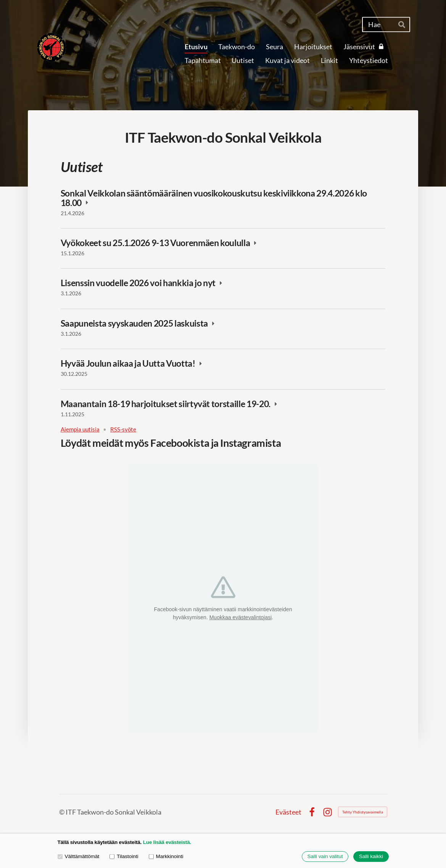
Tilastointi (124, 856)
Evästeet (288, 812)
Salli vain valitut (325, 857)
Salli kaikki (371, 857)
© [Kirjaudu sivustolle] (62, 812)
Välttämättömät (79, 856)
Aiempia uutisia (80, 429)
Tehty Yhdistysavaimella (363, 812)
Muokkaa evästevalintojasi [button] (241, 617)
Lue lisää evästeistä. (167, 842)
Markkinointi (166, 856)
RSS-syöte (123, 429)
